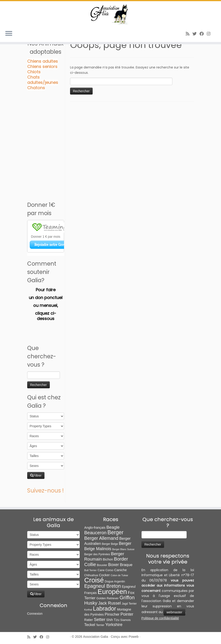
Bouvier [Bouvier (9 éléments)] (102, 565)
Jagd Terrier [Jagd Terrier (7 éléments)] (129, 604)
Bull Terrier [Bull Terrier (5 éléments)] (91, 570)
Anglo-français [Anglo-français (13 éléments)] (95, 528)
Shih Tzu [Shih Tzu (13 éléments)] (113, 620)
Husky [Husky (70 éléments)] (91, 603)
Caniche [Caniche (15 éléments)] (120, 570)
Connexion (35, 614)
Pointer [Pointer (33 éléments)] (127, 614)
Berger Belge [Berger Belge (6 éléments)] (110, 544)
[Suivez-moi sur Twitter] (196, 34)
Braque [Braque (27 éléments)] (126, 565)
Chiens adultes (43, 61)
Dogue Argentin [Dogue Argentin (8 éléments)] (115, 581)
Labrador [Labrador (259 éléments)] (104, 608)
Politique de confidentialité (160, 618)
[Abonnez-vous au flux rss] (189, 34)
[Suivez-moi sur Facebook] (203, 34)
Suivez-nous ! (46, 491)
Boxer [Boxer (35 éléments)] (113, 565)
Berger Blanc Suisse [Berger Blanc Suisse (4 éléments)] (123, 549)
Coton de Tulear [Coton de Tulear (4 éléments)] (119, 575)
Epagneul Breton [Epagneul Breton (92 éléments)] (103, 586)
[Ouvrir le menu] (9, 34)
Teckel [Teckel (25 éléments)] (90, 625)
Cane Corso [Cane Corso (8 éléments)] (105, 570)
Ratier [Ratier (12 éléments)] (89, 620)
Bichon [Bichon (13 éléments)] (108, 559)
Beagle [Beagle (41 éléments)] (113, 527)
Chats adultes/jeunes (43, 80)
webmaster (174, 612)
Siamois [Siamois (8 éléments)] (125, 620)
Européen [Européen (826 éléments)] (112, 592)
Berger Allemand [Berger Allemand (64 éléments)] (101, 538)
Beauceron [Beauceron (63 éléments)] (96, 533)
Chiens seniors (42, 67)
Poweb (134, 637)
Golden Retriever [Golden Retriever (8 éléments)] (107, 598)
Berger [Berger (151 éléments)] (115, 532)
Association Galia (96, 637)
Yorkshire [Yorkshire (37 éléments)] (114, 625)
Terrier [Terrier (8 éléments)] (100, 625)
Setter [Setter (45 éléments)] (100, 619)
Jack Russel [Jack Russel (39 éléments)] (109, 603)
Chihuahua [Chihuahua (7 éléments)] (91, 575)
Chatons (36, 88)
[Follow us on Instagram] (210, 34)
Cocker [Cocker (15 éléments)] (104, 575)
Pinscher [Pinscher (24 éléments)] (112, 614)
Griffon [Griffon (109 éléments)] (127, 598)
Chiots (34, 72)
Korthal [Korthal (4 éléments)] (88, 610)
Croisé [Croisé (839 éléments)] (94, 580)
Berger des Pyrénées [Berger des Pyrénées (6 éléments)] (97, 554)
